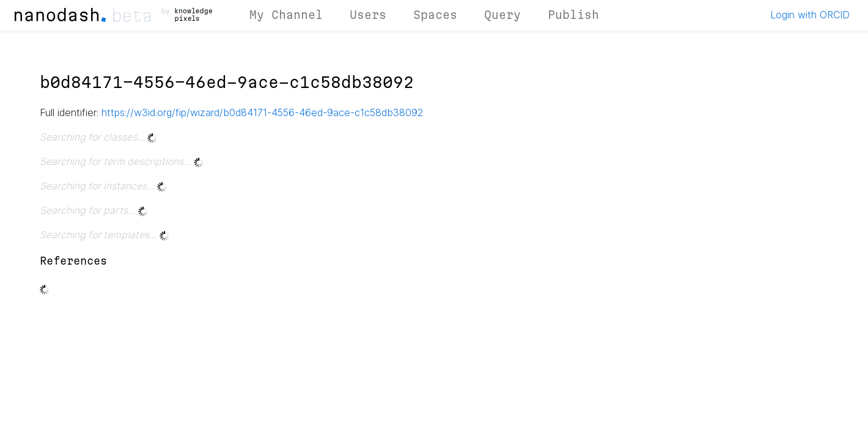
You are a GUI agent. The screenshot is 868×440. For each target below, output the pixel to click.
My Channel (286, 15)
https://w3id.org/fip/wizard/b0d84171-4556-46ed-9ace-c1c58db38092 (263, 112)
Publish (573, 15)
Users (368, 15)
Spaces (435, 15)
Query (502, 15)
